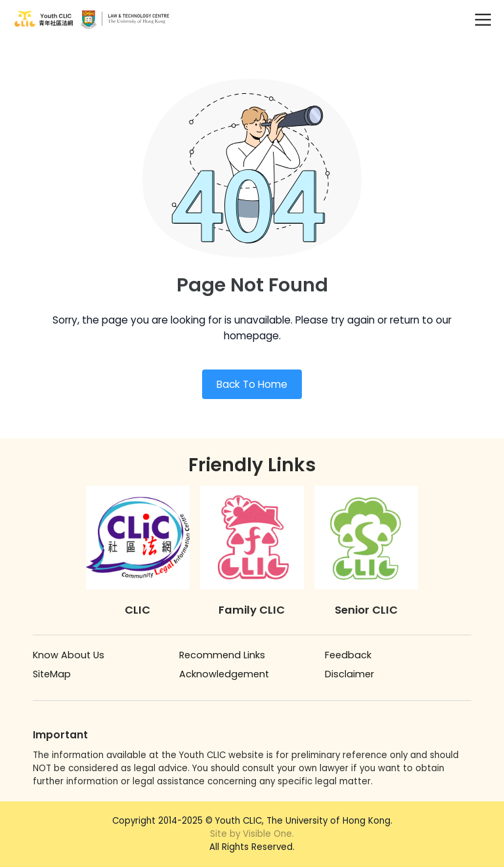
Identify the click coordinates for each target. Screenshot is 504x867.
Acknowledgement (224, 674)
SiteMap (52, 674)
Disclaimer (349, 674)
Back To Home (252, 384)
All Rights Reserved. (252, 840)
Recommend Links (222, 655)
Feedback (348, 655)
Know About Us (69, 655)
